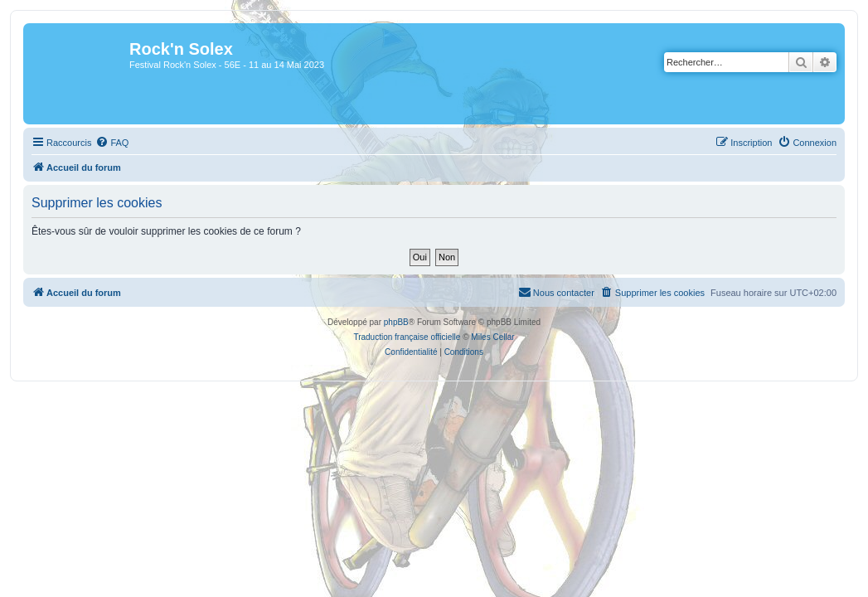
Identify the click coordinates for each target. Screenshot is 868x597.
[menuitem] (112, 143)
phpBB (396, 322)
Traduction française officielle (407, 337)
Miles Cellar (492, 337)
